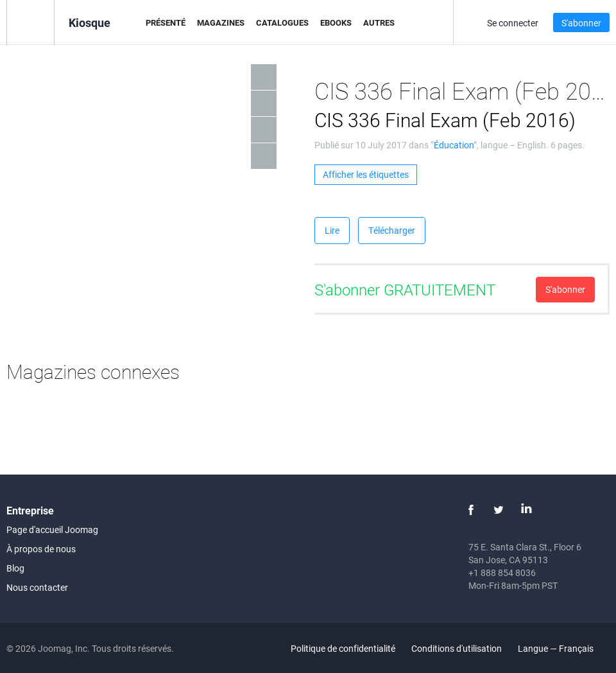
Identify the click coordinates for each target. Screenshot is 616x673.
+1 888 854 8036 (502, 572)
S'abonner (581, 23)
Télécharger (392, 230)
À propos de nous (41, 549)
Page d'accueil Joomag (52, 529)
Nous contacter (37, 587)
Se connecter (513, 23)
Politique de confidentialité (343, 648)
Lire (332, 230)
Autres (379, 22)
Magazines (221, 22)
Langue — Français (563, 648)
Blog (15, 568)
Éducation (454, 145)
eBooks (336, 22)
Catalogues (282, 22)
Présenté (166, 22)
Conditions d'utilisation (457, 648)
